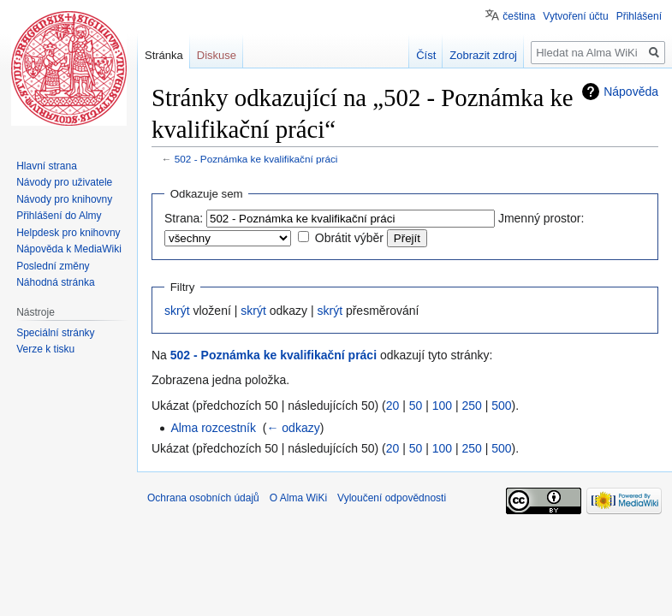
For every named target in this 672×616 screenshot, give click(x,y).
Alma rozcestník (213, 428)
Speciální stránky (55, 333)
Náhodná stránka (55, 282)
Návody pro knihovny (64, 199)
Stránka (164, 55)
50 (416, 406)
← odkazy (293, 428)
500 (501, 406)
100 (442, 406)
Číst (426, 55)
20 (393, 406)
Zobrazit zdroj (483, 55)
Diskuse (217, 55)
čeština (519, 16)
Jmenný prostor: (541, 218)
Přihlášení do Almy (59, 216)
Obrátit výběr (349, 238)
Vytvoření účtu (575, 16)
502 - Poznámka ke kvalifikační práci (256, 159)
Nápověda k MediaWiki (69, 249)
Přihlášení (639, 16)
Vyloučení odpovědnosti (392, 498)
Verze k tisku (45, 349)
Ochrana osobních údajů (203, 498)
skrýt (177, 311)
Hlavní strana (47, 166)
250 (471, 406)
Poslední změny (53, 266)
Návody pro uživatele (64, 182)
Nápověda (631, 92)
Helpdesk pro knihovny (68, 233)
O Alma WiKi (298, 498)
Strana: (184, 218)
